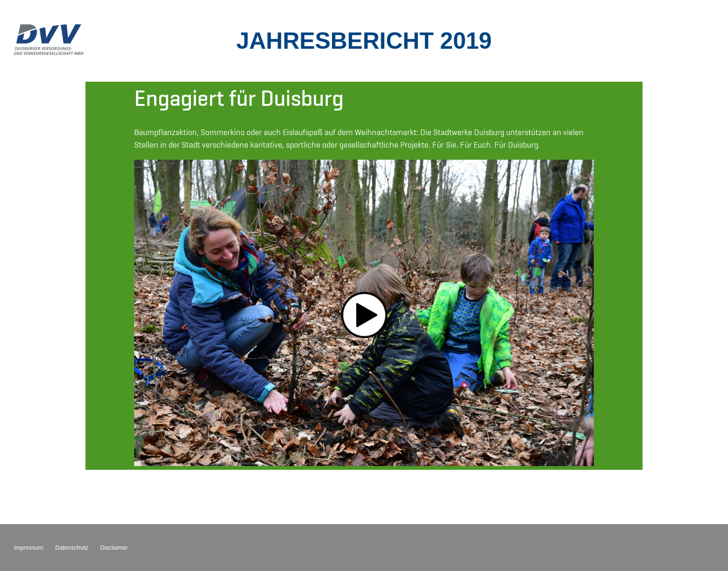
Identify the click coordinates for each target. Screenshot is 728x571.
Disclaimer (114, 548)
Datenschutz (72, 548)
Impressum (29, 548)
